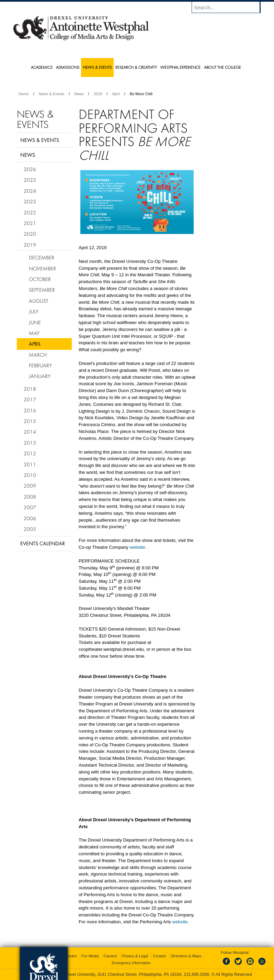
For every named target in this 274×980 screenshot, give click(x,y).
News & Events (52, 94)
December (42, 257)
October (40, 279)
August (39, 301)
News (79, 94)
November (42, 268)
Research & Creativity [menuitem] (136, 67)
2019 (98, 94)
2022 (30, 212)
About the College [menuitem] (222, 67)
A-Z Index (69, 956)
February (40, 365)
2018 (30, 389)
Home (24, 94)
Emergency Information (131, 963)
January (40, 376)
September (42, 290)
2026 (30, 169)
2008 (30, 497)
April (116, 94)
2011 (30, 464)
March (38, 355)
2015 (30, 421)
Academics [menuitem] (42, 67)
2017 (30, 399)
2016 (30, 410)
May (34, 333)
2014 (30, 432)
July (34, 311)
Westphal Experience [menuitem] (180, 67)
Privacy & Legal (135, 956)
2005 (30, 529)
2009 (30, 486)
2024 (30, 191)
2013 (30, 443)
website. (181, 922)
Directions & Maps (186, 956)
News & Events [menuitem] (97, 67)
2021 (30, 223)
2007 (30, 507)
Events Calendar (43, 543)
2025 (30, 180)
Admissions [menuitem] (68, 67)
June (35, 322)
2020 (30, 234)
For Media (90, 956)
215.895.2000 (196, 975)
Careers (110, 956)
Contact (159, 956)
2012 (30, 453)
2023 (30, 201)
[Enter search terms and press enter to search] (229, 7)
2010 (30, 475)
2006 (30, 518)
